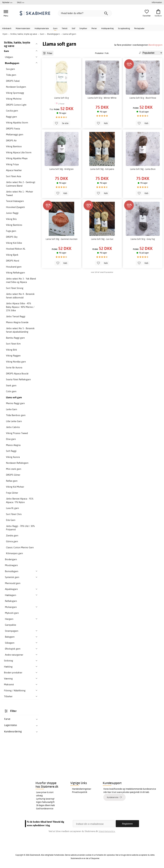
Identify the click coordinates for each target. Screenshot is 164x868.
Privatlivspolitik (80, 792)
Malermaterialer (23, 28)
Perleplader (139, 28)
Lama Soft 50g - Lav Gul (102, 239)
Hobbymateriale (42, 28)
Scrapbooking (124, 28)
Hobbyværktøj (107, 28)
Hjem (5, 34)
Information (157, 2)
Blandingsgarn (155, 45)
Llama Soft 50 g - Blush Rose (143, 98)
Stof (73, 28)
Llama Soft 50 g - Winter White (102, 98)
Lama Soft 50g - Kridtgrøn (61, 169)
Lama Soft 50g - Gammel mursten (62, 239)
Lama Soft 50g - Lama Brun (143, 169)
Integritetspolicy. (107, 831)
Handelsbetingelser (82, 789)
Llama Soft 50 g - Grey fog (143, 239)
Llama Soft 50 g (61, 98)
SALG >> (21, 2)
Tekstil (65, 28)
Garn (55, 28)
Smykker (83, 28)
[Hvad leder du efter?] (85, 13)
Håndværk (7, 28)
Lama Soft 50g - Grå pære (102, 169)
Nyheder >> (7, 2)
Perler (94, 28)
